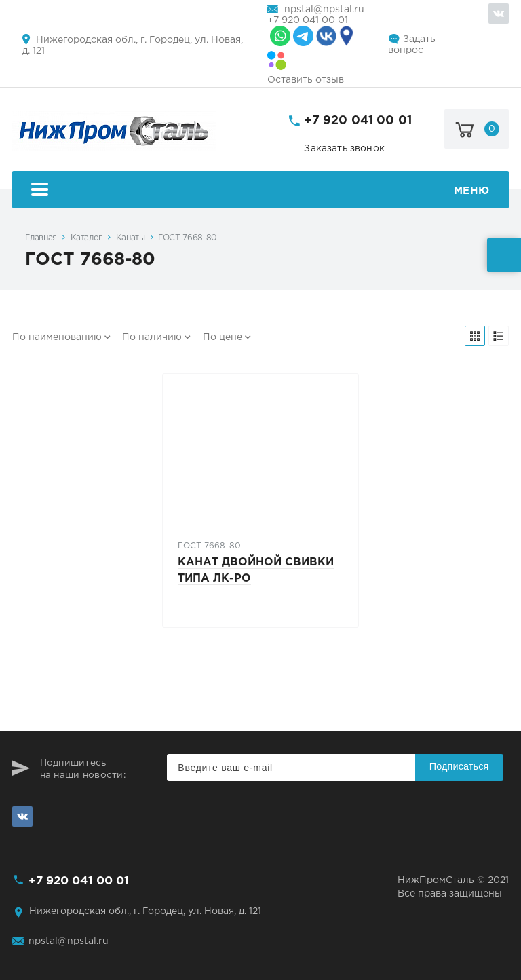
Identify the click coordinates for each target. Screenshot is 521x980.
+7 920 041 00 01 (308, 20)
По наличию (152, 337)
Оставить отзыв (306, 80)
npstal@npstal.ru (324, 10)
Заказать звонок (344, 149)
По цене (223, 337)
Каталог (86, 238)
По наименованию (57, 337)
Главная (41, 238)
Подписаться (459, 766)
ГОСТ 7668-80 (188, 238)
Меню (260, 191)
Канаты (131, 238)
